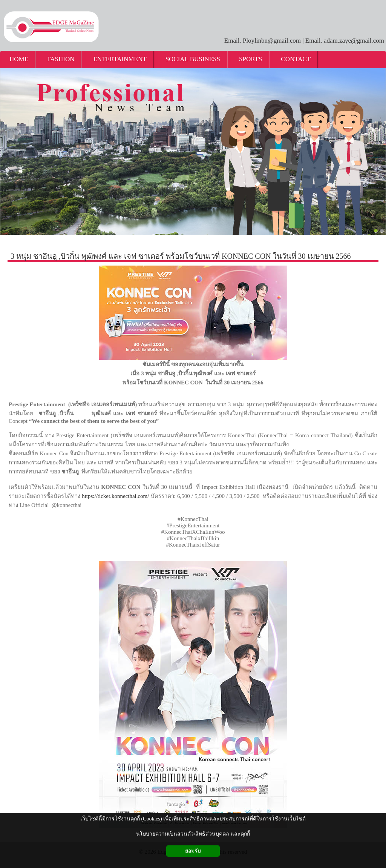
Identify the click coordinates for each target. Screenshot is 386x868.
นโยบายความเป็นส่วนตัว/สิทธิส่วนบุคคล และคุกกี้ (193, 834)
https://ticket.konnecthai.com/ (115, 496)
